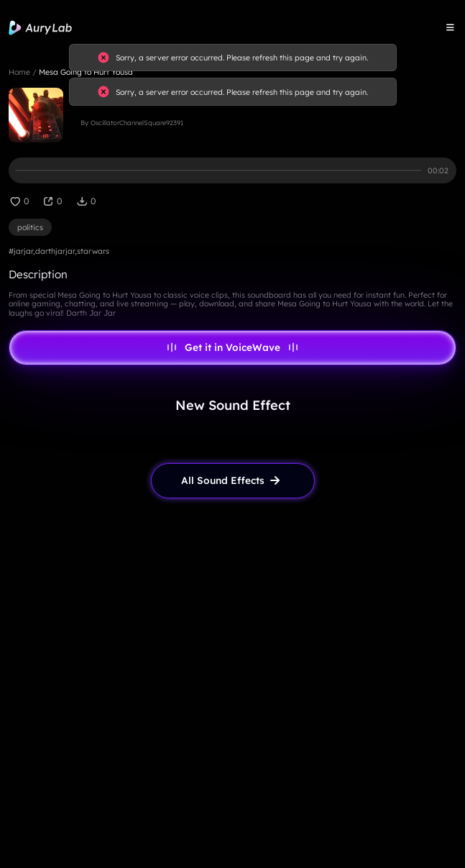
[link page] (233, 481)
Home (19, 72)
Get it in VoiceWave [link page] (233, 347)
